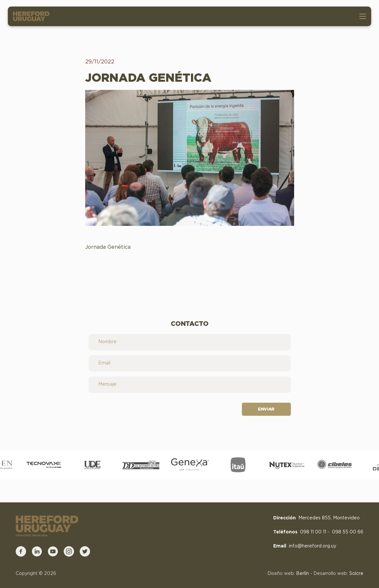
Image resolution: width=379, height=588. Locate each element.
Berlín (302, 574)
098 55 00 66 (348, 532)
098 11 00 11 (313, 532)
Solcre (356, 574)
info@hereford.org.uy (313, 546)
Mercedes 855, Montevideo (329, 518)
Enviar (266, 409)
